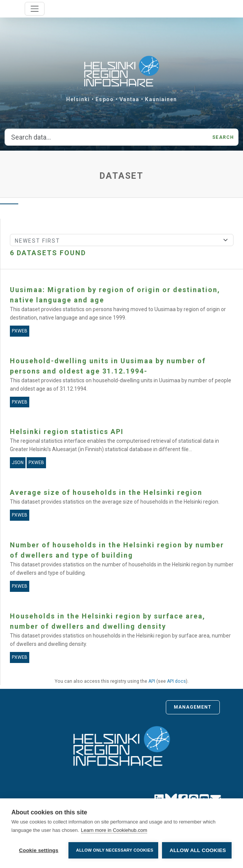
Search (223, 137)
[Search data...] (106, 137)
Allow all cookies (198, 850)
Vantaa (129, 99)
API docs (176, 681)
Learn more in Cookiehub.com (114, 830)
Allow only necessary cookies (115, 850)
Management (193, 707)
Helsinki (78, 99)
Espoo (105, 99)
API (152, 681)
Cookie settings (39, 850)
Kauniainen (161, 99)
